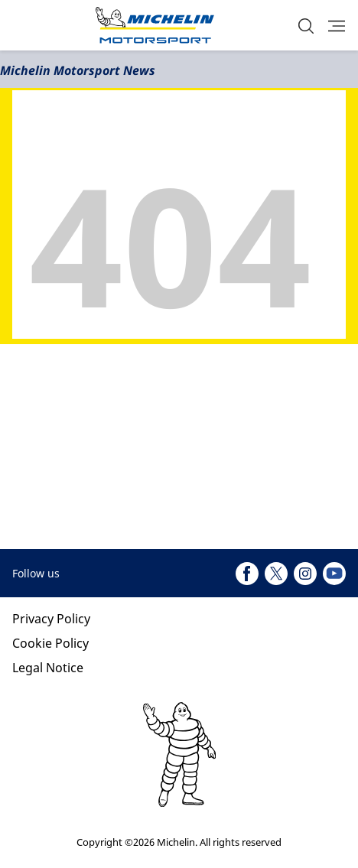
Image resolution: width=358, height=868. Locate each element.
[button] (306, 26)
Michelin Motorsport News (78, 70)
